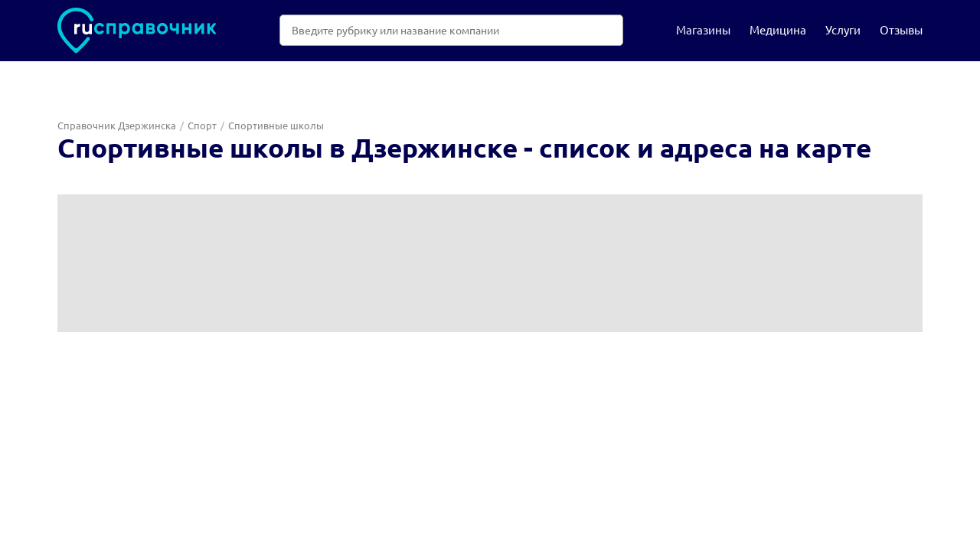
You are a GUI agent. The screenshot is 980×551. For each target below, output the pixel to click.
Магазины (703, 29)
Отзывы (901, 29)
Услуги (843, 29)
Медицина (778, 29)
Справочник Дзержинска (117, 125)
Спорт (202, 125)
